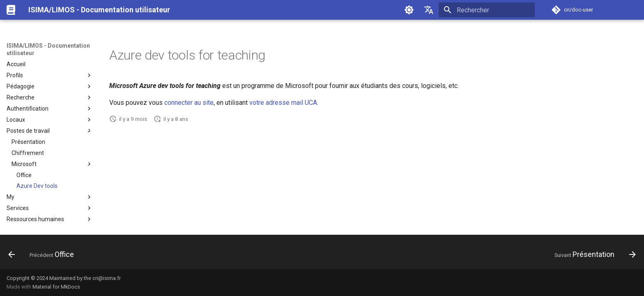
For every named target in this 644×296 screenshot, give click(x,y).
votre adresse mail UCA (283, 103)
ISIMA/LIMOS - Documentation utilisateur (48, 49)
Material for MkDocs (56, 287)
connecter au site (189, 103)
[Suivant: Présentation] (592, 254)
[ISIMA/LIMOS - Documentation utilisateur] (11, 10)
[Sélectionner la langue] (429, 10)
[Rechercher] (487, 10)
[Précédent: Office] (44, 254)
